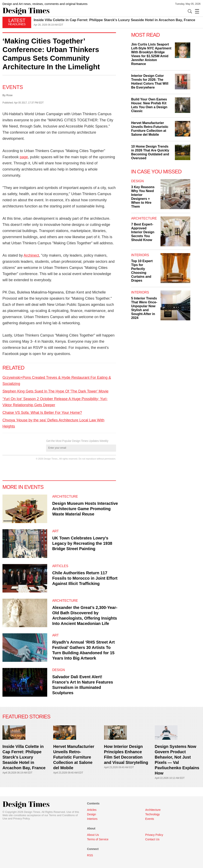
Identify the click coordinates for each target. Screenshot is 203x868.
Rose (9, 95)
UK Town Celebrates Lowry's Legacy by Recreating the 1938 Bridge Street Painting (82, 543)
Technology (153, 814)
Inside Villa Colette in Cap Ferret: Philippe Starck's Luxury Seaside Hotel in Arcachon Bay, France (114, 20)
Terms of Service (98, 839)
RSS (90, 855)
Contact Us (152, 839)
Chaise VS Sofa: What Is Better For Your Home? (42, 413)
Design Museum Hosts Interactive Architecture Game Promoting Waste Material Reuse (85, 509)
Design (58, 670)
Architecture (65, 497)
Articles (60, 566)
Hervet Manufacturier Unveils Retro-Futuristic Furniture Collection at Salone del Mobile (74, 757)
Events (13, 87)
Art (55, 531)
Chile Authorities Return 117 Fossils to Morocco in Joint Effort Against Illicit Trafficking (85, 578)
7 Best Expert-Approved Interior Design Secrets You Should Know (143, 232)
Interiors (140, 255)
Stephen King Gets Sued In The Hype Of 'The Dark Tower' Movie (55, 391)
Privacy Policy (21, 819)
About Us (93, 835)
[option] (117, 22)
